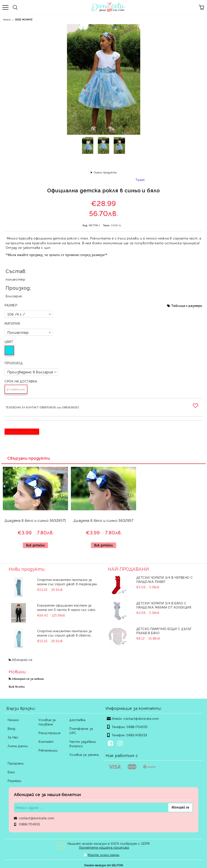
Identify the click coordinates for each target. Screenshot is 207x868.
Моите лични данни (103, 854)
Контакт (46, 741)
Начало (7, 19)
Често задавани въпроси (83, 744)
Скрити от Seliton (22, 432)
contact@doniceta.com (141, 718)
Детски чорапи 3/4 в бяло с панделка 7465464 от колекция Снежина (164, 605)
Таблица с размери (187, 305)
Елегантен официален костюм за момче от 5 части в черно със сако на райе (66, 607)
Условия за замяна (84, 754)
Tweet (140, 180)
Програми (16, 763)
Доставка (77, 720)
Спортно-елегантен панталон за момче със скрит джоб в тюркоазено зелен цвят (68, 582)
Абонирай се (22, 659)
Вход (11, 728)
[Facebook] (111, 744)
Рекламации (48, 750)
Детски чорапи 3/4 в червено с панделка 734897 (165, 579)
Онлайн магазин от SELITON (104, 864)
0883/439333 (137, 735)
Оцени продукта (105, 172)
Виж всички (17, 686)
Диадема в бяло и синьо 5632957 (103, 520)
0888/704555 (137, 727)
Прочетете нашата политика (104, 847)
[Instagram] (121, 744)
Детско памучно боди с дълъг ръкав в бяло (164, 631)
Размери (14, 781)
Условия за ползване (47, 722)
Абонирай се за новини (28, 679)
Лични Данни (18, 746)
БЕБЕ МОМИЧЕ (24, 19)
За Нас (13, 737)
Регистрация (49, 733)
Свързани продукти (29, 458)
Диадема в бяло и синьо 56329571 (35, 520)
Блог (11, 772)
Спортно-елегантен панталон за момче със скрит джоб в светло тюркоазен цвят (65, 633)
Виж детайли (35, 545)
